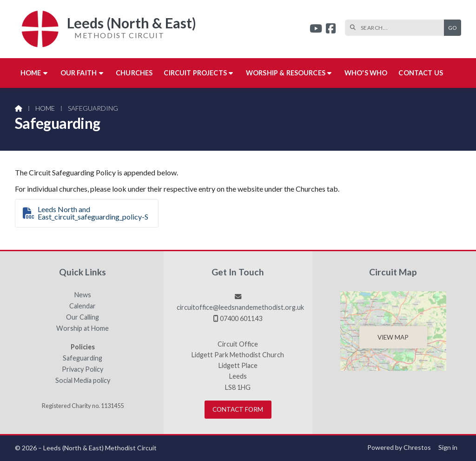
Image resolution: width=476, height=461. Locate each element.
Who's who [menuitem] (366, 73)
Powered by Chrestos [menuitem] (399, 447)
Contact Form (238, 409)
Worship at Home (83, 328)
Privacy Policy (83, 369)
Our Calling (83, 317)
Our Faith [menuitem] (79, 73)
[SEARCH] (397, 28)
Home (45, 108)
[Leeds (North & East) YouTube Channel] (316, 30)
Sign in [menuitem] (448, 447)
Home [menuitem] (31, 73)
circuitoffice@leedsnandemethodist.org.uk (240, 307)
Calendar (83, 306)
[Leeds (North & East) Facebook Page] (331, 30)
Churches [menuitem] (134, 73)
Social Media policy (83, 381)
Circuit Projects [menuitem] (195, 73)
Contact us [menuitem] (421, 73)
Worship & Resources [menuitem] (286, 73)
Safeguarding (83, 358)
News (83, 295)
